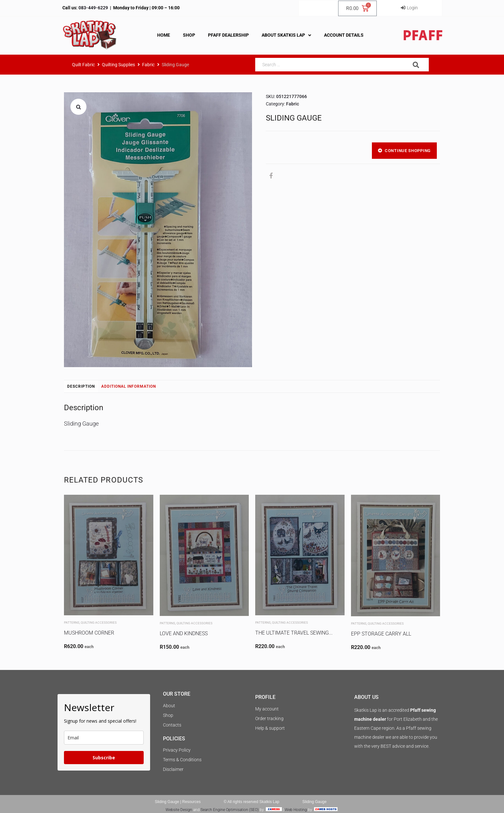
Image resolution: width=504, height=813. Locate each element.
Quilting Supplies (118, 65)
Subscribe (104, 758)
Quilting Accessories (99, 623)
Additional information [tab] (129, 386)
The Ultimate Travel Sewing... (294, 633)
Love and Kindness (184, 633)
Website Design (179, 810)
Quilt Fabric (83, 65)
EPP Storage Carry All (381, 634)
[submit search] (416, 65)
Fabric (148, 65)
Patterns (72, 623)
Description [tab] (81, 386)
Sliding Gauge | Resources (178, 802)
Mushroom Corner (89, 633)
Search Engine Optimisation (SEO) (230, 810)
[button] (78, 107)
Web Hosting (296, 810)
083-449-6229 (93, 8)
